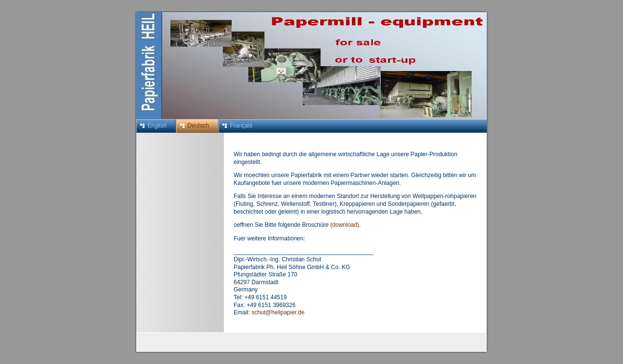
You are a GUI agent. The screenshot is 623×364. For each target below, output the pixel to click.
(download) (345, 225)
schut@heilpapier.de (278, 312)
